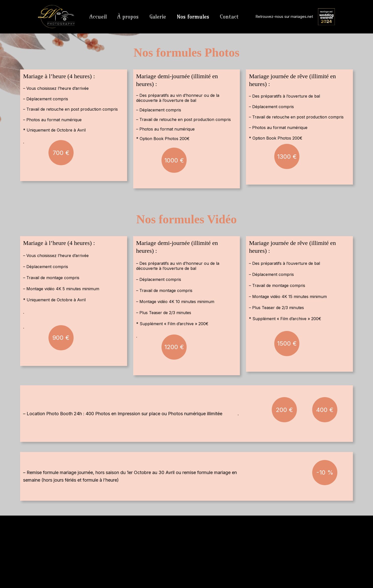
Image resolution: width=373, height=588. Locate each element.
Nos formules (194, 17)
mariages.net (302, 16)
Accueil (98, 17)
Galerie (159, 17)
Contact (231, 17)
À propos (129, 17)
